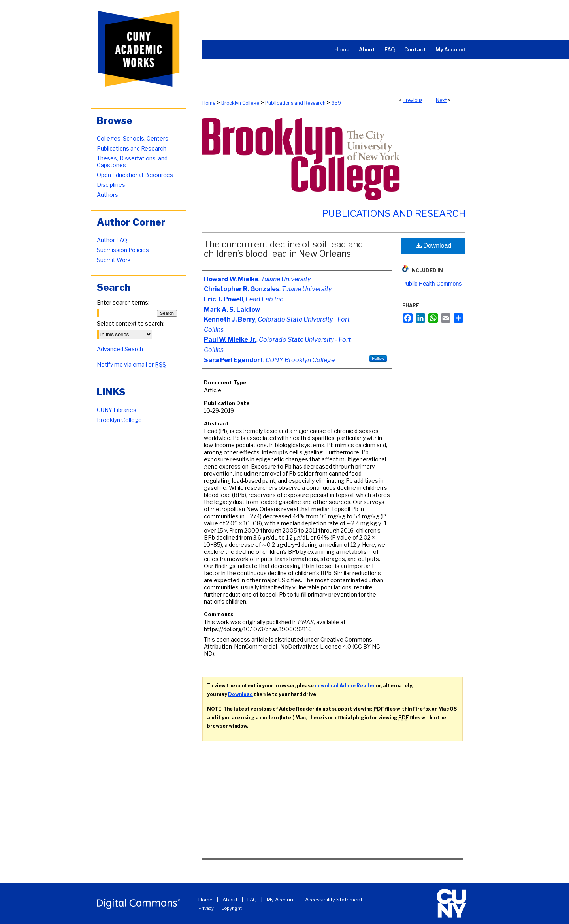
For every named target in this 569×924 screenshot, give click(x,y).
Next (441, 100)
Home (209, 103)
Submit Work (114, 260)
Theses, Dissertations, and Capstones (132, 162)
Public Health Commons (432, 284)
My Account (281, 900)
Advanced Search (120, 349)
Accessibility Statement (334, 900)
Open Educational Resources (135, 175)
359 (336, 103)
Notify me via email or (131, 364)
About (230, 900)
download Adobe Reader (345, 686)
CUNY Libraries (117, 410)
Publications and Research (295, 103)
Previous (413, 100)
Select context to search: (131, 323)
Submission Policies (123, 250)
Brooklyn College (240, 103)
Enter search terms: (123, 302)
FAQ (252, 900)
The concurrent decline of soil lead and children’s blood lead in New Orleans (284, 249)
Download (434, 246)
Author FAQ (112, 240)
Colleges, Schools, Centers (133, 138)
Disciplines (111, 185)
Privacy (206, 908)
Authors (107, 195)
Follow (378, 358)
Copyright (232, 908)
